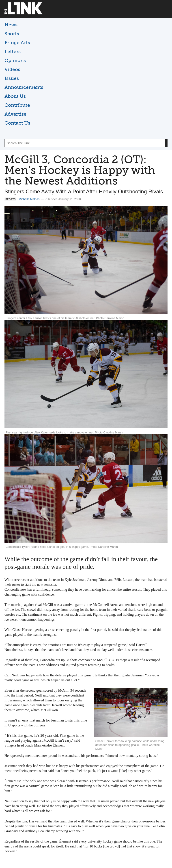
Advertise (15, 114)
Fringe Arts (17, 43)
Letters (13, 51)
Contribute (17, 105)
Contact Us (17, 123)
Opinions (15, 60)
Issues (12, 78)
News (11, 25)
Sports (12, 34)
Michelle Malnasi (29, 199)
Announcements (24, 87)
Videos (12, 69)
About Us (15, 96)
